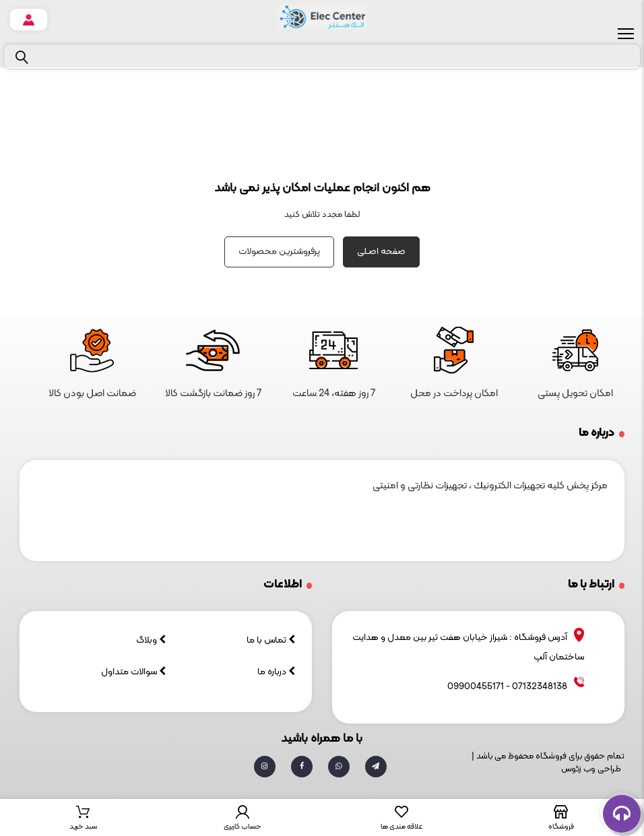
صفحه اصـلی (381, 252)
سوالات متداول (133, 672)
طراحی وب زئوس (591, 769)
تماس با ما (271, 640)
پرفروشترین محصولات (279, 252)
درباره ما (276, 672)
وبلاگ (151, 640)
